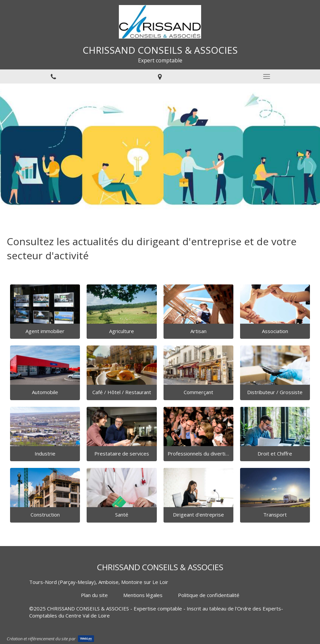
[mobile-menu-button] (267, 76)
